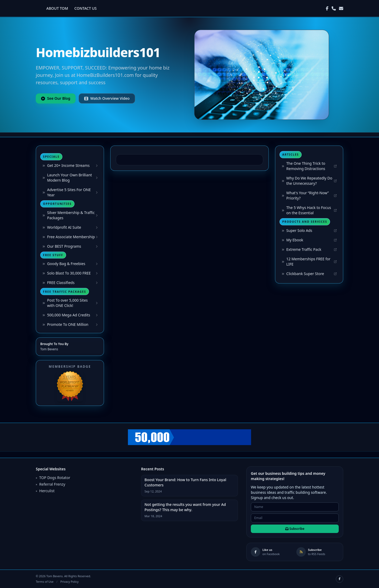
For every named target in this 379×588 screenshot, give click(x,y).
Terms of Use (45, 582)
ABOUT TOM (57, 8)
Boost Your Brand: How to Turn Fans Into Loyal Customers (185, 482)
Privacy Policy (69, 582)
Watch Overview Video (107, 98)
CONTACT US (86, 8)
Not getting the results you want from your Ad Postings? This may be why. (185, 507)
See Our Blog (56, 98)
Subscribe (295, 529)
